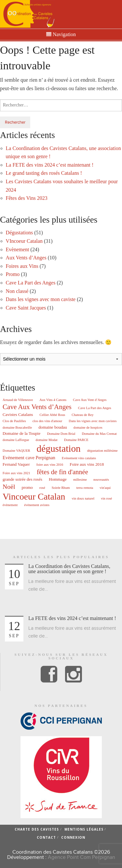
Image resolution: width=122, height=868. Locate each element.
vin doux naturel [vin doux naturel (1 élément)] (83, 499)
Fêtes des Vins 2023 (27, 198)
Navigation (61, 34)
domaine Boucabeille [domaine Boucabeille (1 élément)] (17, 428)
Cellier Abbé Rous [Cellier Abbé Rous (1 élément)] (52, 415)
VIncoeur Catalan (24, 241)
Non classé (17, 291)
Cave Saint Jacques (26, 308)
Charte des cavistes (37, 829)
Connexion (73, 837)
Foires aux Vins (22, 266)
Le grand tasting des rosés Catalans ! (44, 173)
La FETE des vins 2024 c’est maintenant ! (50, 165)
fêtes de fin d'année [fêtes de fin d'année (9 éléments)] (62, 472)
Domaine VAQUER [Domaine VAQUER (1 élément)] (16, 451)
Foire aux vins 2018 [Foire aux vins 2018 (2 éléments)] (87, 464)
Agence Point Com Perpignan (81, 857)
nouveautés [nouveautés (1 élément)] (101, 480)
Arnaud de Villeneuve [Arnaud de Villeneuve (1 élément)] (18, 400)
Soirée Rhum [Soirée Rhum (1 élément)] (61, 488)
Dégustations (20, 233)
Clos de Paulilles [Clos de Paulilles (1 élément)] (14, 421)
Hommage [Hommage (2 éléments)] (58, 479)
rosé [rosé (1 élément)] (42, 488)
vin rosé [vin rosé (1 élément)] (106, 499)
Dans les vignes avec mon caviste (41, 299)
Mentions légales (84, 829)
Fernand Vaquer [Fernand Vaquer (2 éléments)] (16, 464)
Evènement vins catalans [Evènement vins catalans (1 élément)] (79, 458)
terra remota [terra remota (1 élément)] (85, 488)
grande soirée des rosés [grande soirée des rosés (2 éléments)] (22, 479)
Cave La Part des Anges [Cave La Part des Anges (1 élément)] (95, 408)
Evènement (18, 249)
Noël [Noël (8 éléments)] (9, 487)
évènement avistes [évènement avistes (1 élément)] (37, 505)
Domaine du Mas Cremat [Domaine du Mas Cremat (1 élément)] (99, 434)
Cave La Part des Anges (31, 283)
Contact (46, 837)
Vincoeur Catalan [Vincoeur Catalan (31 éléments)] (34, 497)
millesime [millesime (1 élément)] (80, 480)
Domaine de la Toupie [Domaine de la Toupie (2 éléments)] (21, 433)
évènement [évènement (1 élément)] (10, 505)
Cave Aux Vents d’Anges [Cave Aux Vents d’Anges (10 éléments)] (37, 407)
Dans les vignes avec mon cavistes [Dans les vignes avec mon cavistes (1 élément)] (93, 421)
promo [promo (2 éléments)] (27, 487)
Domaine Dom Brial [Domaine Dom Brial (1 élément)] (61, 434)
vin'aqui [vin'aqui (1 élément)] (105, 488)
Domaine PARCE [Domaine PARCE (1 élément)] (76, 440)
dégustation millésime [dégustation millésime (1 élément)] (102, 451)
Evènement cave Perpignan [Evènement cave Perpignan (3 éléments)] (29, 458)
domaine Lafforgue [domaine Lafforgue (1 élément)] (16, 440)
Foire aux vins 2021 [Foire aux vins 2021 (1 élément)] (16, 473)
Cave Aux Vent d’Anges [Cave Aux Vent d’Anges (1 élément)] (90, 400)
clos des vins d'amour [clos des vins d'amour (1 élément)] (47, 421)
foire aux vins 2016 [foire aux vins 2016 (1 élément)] (50, 465)
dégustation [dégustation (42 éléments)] (59, 449)
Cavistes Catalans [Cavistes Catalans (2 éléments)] (18, 414)
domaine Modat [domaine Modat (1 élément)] (47, 440)
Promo (13, 274)
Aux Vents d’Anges (26, 258)
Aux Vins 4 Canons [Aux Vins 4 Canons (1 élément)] (53, 400)
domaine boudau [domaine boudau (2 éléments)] (53, 427)
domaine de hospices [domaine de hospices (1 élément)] (88, 428)
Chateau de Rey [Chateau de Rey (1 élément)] (82, 415)
